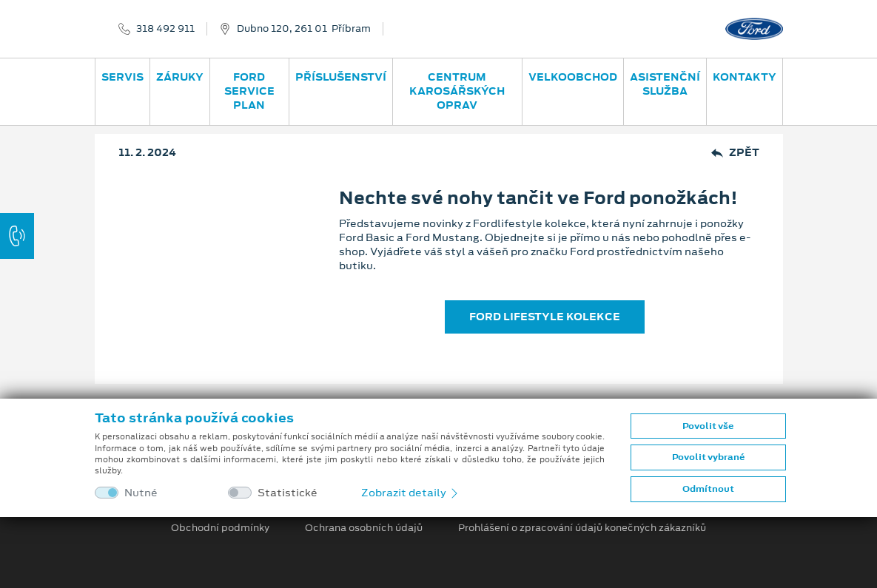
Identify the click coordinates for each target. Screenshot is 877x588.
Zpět (735, 153)
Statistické (288, 493)
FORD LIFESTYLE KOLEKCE (545, 317)
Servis (122, 77)
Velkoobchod (573, 77)
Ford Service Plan (249, 91)
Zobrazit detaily (411, 493)
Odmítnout (708, 489)
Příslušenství (341, 77)
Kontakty (745, 77)
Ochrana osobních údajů (364, 528)
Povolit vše (708, 426)
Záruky (180, 77)
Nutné (141, 493)
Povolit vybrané (708, 457)
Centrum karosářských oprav (457, 91)
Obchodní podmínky (220, 528)
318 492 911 (165, 29)
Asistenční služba (665, 84)
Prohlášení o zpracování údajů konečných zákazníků (582, 528)
